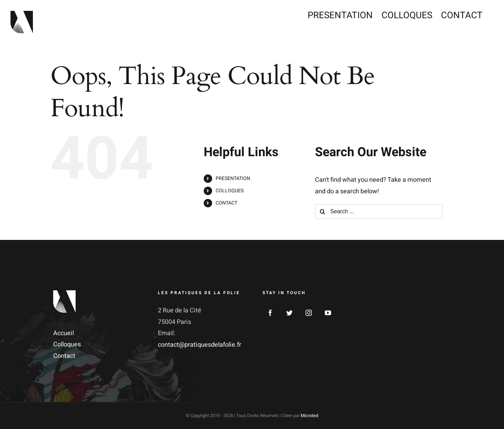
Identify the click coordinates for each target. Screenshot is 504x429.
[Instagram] (309, 313)
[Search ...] (379, 212)
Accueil (64, 333)
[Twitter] (289, 313)
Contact (64, 356)
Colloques (67, 344)
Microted (309, 416)
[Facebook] (270, 313)
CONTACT (226, 203)
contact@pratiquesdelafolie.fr (199, 345)
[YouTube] (328, 313)
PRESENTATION (233, 178)
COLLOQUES (230, 191)
